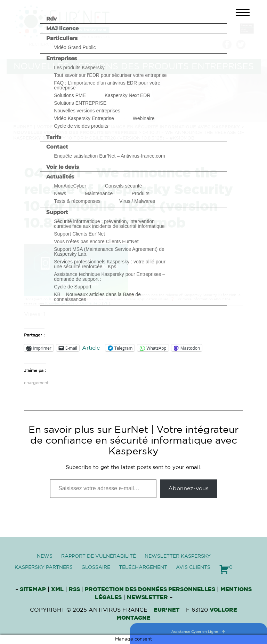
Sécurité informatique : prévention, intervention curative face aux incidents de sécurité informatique (109, 224)
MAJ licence (62, 28)
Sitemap (33, 589)
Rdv (51, 19)
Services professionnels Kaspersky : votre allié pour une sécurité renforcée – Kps (110, 264)
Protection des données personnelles (150, 589)
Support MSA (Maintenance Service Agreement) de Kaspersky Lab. (109, 252)
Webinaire (144, 118)
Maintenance (99, 193)
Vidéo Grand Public (75, 47)
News (60, 193)
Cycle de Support (72, 287)
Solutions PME (70, 95)
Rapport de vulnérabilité (99, 556)
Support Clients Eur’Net (79, 234)
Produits (140, 193)
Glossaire (96, 567)
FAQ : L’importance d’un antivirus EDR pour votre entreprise (107, 85)
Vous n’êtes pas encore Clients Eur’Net (96, 241)
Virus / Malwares (137, 201)
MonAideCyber (70, 186)
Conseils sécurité (124, 186)
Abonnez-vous (188, 488)
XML (57, 589)
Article (91, 348)
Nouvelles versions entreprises (87, 111)
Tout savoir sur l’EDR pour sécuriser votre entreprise (110, 75)
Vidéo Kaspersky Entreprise (84, 118)
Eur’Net (167, 610)
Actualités (60, 177)
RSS (75, 589)
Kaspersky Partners (44, 567)
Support (57, 212)
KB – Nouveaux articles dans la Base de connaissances (97, 297)
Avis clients (193, 567)
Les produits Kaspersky (79, 67)
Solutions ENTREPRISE (80, 103)
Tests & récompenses (77, 201)
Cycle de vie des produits (81, 126)
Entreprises (62, 58)
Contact (57, 147)
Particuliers (62, 38)
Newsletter (147, 597)
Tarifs (54, 137)
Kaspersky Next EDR (127, 95)
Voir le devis (63, 167)
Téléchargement (143, 567)
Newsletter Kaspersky (178, 556)
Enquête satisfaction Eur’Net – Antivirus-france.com (110, 156)
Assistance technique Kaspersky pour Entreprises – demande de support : (110, 277)
